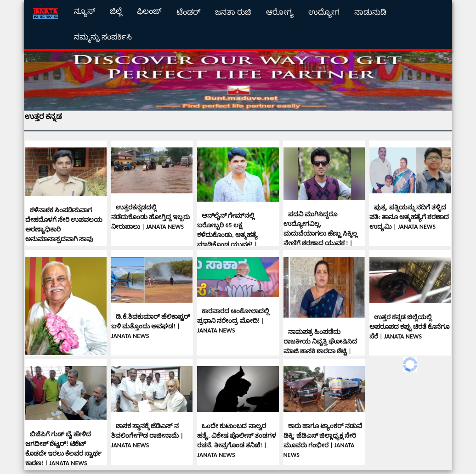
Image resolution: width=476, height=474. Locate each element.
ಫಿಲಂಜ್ (149, 11)
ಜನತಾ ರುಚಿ (233, 12)
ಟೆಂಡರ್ (188, 12)
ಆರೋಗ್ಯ (280, 12)
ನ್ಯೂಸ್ (85, 11)
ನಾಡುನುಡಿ (370, 12)
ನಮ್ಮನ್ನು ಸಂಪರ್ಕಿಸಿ (103, 37)
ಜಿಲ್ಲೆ (116, 11)
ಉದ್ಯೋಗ (324, 12)
